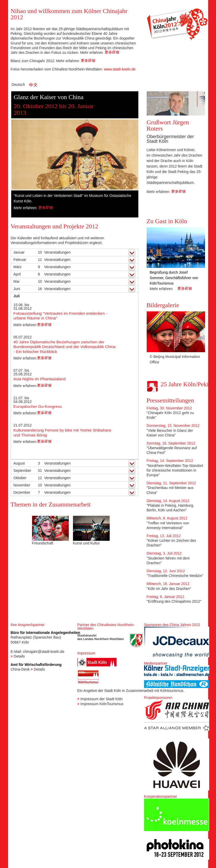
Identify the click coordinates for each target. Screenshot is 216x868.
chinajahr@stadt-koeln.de (44, 652)
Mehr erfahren (100, 53)
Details (19, 656)
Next (132, 159)
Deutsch (18, 85)
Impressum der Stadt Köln (102, 699)
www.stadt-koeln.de (120, 69)
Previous (18, 159)
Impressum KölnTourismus (102, 704)
